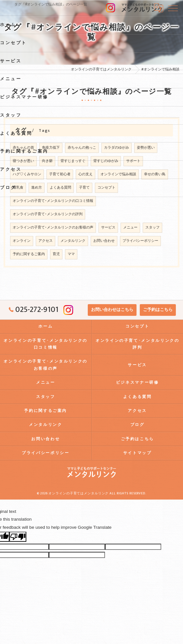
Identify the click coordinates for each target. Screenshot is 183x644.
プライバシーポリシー (140, 241)
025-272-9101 (34, 310)
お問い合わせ (104, 241)
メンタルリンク (73, 241)
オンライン (22, 241)
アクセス (46, 241)
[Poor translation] (18, 537)
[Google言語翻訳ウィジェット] (159, 8)
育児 (56, 254)
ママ (71, 254)
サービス (108, 228)
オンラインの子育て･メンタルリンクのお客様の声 (53, 228)
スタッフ (152, 228)
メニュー (130, 228)
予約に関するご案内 (29, 254)
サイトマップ (137, 453)
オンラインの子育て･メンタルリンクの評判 (48, 214)
